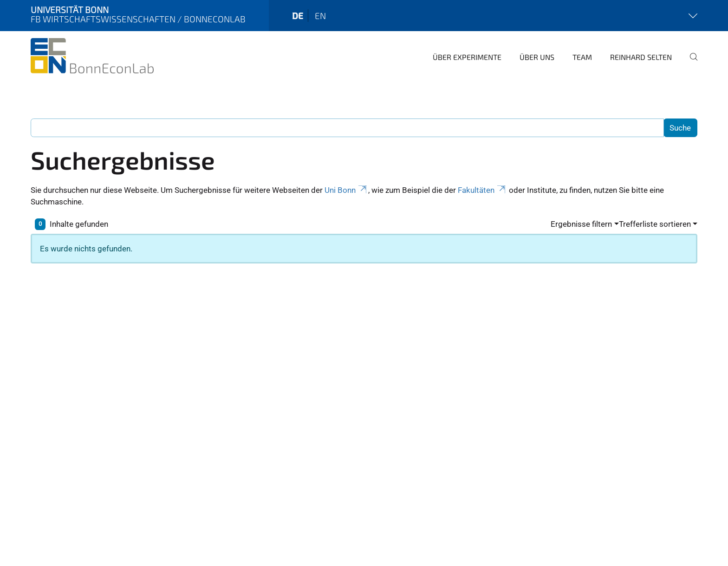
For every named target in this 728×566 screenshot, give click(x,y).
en (320, 16)
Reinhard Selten (641, 57)
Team (582, 57)
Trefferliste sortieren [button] (655, 224)
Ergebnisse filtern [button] (581, 224)
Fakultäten (482, 190)
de (298, 16)
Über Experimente (467, 57)
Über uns (537, 57)
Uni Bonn (346, 190)
